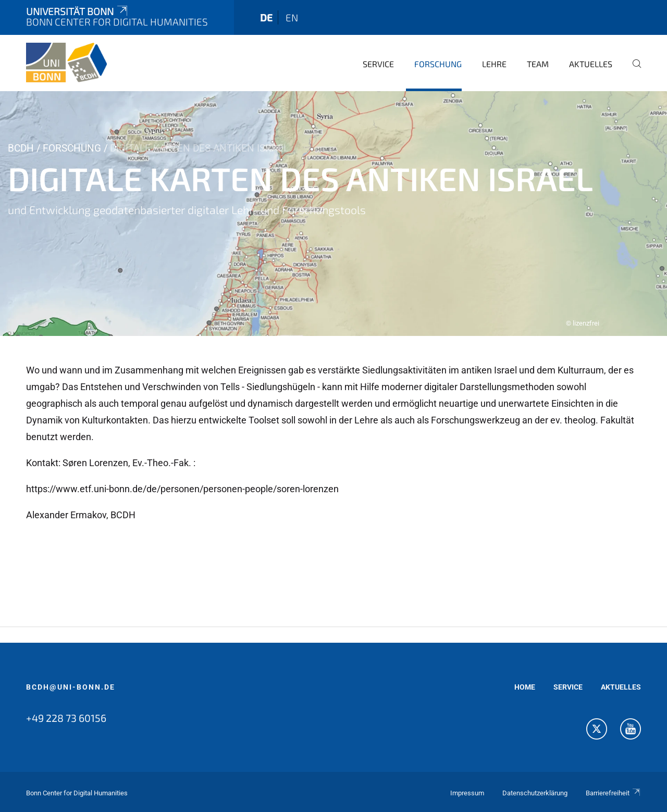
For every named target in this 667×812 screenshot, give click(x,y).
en (292, 17)
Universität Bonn (78, 11)
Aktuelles (591, 64)
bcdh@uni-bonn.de (71, 687)
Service (378, 64)
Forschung (438, 64)
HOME (525, 687)
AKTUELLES (621, 687)
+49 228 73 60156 (66, 718)
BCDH (21, 148)
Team (538, 64)
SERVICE (568, 687)
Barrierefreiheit (613, 793)
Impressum (467, 793)
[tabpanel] (333, 214)
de (266, 17)
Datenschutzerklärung (535, 793)
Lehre (494, 64)
